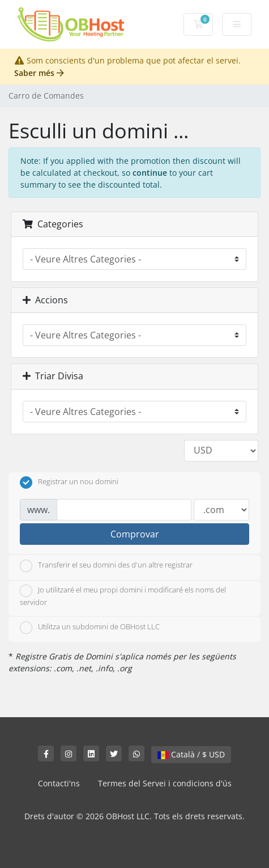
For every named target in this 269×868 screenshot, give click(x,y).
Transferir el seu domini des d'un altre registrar (106, 566)
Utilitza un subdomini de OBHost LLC (90, 628)
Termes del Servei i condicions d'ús (165, 783)
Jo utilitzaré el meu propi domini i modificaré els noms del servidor (123, 596)
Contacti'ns (59, 783)
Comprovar (135, 534)
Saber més (39, 73)
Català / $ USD (191, 754)
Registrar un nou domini (69, 482)
